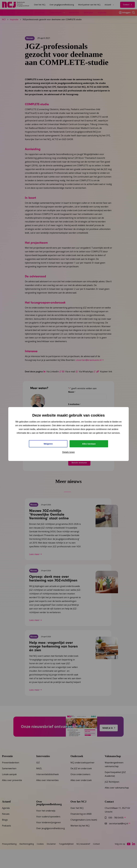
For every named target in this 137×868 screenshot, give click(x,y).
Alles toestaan (89, 444)
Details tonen (68, 453)
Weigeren (48, 444)
